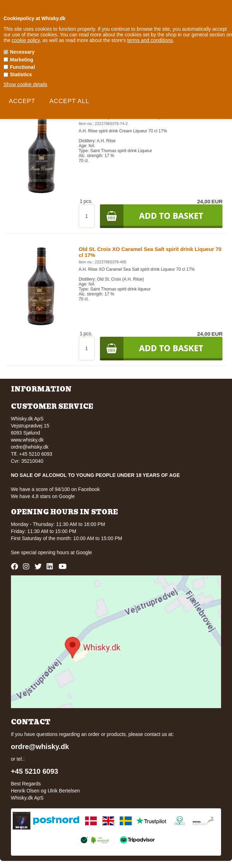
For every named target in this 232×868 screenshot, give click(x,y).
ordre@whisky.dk (30, 447)
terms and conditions (150, 40)
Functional (22, 67)
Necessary (22, 52)
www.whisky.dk (27, 440)
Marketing (22, 60)
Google (84, 552)
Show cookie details (25, 84)
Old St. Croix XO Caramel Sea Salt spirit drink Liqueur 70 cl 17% (150, 252)
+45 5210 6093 (35, 771)
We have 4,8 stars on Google (43, 496)
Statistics (21, 74)
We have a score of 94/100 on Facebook (55, 489)
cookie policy (26, 40)
